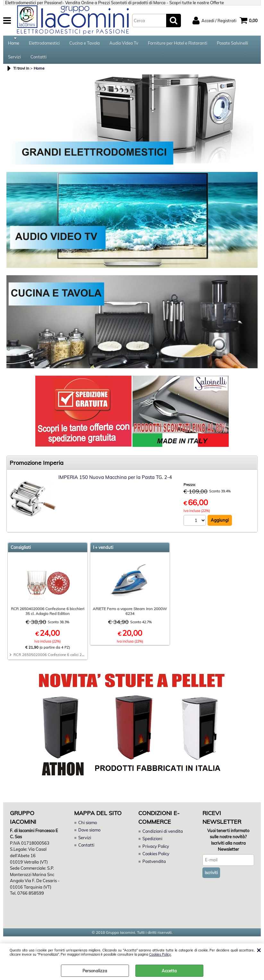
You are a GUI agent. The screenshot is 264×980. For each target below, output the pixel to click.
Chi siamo (88, 827)
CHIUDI (259, 950)
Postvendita (154, 865)
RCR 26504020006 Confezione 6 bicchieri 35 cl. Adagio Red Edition (48, 615)
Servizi (14, 60)
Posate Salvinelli (232, 44)
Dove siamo (89, 834)
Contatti (38, 60)
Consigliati (21, 551)
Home (14, 44)
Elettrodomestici (44, 44)
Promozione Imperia (37, 467)
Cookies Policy (160, 954)
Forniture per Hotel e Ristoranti (178, 44)
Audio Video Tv (124, 44)
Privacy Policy (155, 850)
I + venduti (103, 551)
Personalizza (95, 971)
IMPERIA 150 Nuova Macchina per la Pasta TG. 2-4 (115, 481)
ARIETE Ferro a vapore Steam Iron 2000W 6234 (130, 615)
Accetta (169, 971)
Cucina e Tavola (85, 44)
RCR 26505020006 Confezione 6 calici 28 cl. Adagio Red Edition (68, 659)
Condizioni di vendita (163, 835)
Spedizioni (152, 843)
